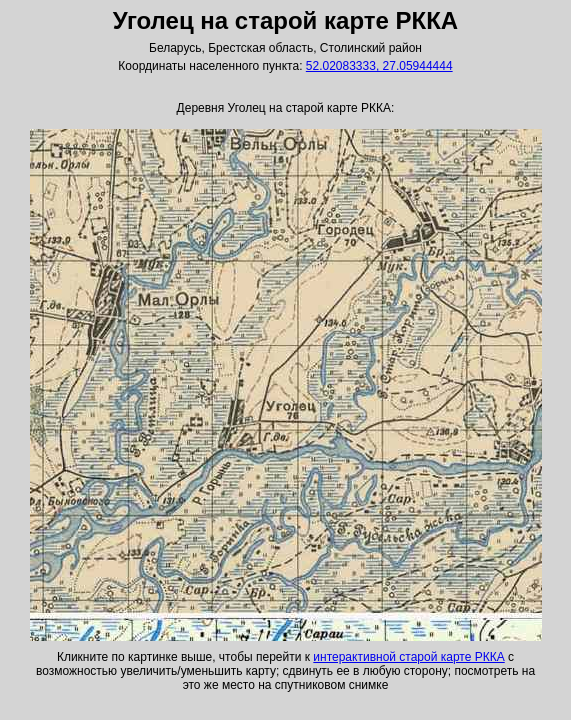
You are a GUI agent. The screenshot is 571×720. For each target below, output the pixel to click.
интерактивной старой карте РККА (408, 657)
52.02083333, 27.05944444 (379, 66)
